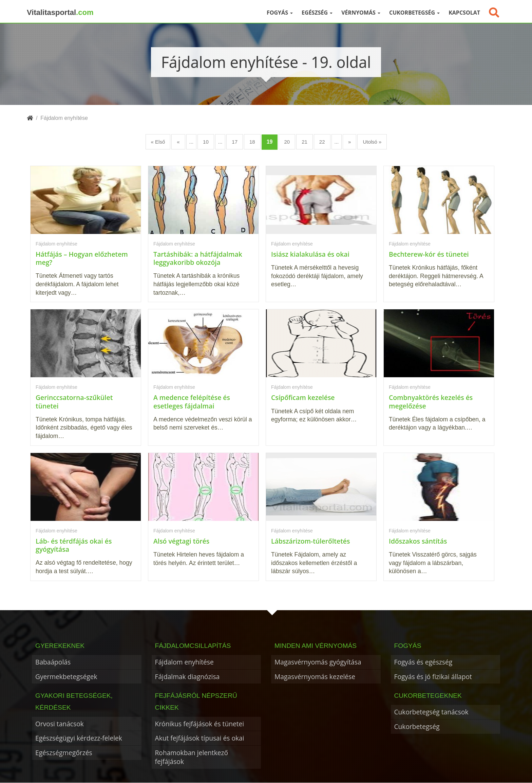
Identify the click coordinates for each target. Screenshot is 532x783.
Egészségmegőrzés (64, 753)
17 (235, 142)
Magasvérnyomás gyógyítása (318, 662)
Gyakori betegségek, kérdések (74, 702)
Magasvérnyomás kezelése (315, 677)
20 (287, 142)
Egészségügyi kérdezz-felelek (79, 738)
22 (322, 142)
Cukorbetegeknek (428, 696)
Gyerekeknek (60, 646)
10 (206, 142)
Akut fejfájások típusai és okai (200, 738)
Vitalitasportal (60, 12)
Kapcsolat (464, 13)
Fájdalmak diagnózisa (187, 677)
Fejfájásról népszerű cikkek (196, 702)
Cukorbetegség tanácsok (431, 712)
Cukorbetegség (414, 13)
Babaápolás (53, 662)
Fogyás (280, 13)
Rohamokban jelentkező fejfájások (192, 757)
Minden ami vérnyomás (316, 646)
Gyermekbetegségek (66, 677)
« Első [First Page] (158, 142)
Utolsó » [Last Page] (372, 142)
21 (305, 142)
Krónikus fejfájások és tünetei (200, 724)
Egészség (317, 13)
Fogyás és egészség (423, 662)
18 (252, 142)
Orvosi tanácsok (60, 724)
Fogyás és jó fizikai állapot (433, 677)
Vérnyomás (361, 13)
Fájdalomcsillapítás (193, 646)
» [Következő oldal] (349, 142)
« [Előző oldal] (178, 142)
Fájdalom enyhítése (184, 662)
